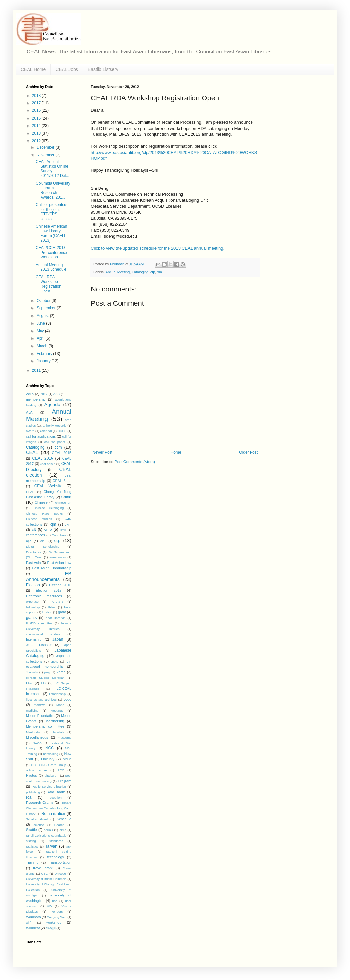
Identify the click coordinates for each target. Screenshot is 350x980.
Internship (34, 639)
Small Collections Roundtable (46, 835)
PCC (61, 770)
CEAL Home (33, 69)
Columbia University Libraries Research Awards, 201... (53, 190)
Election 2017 (48, 590)
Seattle (31, 830)
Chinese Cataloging (49, 508)
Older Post (248, 452)
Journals (32, 672)
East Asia (33, 563)
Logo (67, 699)
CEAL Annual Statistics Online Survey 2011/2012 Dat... (52, 169)
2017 (37, 103)
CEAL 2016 (43, 458)
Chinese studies (39, 519)
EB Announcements (49, 576)
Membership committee (45, 726)
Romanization (53, 814)
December (46, 147)
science (39, 825)
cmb (48, 530)
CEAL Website (48, 486)
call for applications (41, 436)
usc (55, 901)
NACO (37, 743)
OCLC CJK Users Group (49, 765)
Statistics (32, 846)
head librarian (56, 618)
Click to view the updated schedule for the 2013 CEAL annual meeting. (157, 248)
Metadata (58, 732)
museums (64, 738)
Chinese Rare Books (44, 513)
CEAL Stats (62, 481)
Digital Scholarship (43, 547)
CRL (43, 541)
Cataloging (140, 272)
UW (49, 906)
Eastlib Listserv (103, 69)
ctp (153, 272)
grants (31, 618)
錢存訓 (51, 928)
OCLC (67, 759)
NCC (50, 748)
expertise (32, 602)
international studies (43, 634)
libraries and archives (41, 699)
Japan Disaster (39, 645)
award (30, 431)
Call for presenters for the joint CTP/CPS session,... (52, 212)
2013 (37, 133)
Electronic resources (44, 596)
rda (159, 272)
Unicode (60, 874)
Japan (58, 639)
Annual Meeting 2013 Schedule (51, 267)
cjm (53, 524)
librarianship (57, 694)
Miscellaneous (37, 737)
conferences (35, 535)
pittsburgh (52, 775)
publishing (33, 792)
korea (61, 672)
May (41, 331)
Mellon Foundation (40, 716)
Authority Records (54, 425)
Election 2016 (60, 585)
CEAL (32, 452)
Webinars (33, 917)
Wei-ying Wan (57, 917)
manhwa (40, 705)
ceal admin (48, 464)
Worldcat (33, 928)
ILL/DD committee (39, 623)
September (47, 308)
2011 (37, 370)
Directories (33, 552)
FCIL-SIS (57, 602)
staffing (31, 841)
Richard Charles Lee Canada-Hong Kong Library (49, 808)
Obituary (48, 759)
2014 (37, 126)
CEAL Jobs (67, 69)
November (46, 155)
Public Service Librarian (49, 786)
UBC (44, 874)
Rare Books (56, 792)
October (44, 301)
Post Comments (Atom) (135, 462)
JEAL (54, 661)
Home (176, 452)
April (41, 338)
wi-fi (29, 923)
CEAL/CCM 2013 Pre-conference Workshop (51, 252)
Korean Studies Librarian (45, 678)
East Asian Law (59, 563)
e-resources (58, 557)
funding (47, 612)
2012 (37, 141)
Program (65, 781)
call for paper (55, 442)
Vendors (57, 912)
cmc (63, 530)
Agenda (52, 405)
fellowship (33, 607)
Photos (31, 775)
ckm (68, 524)
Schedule (64, 819)
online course (36, 770)
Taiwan (51, 846)
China (66, 497)
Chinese (41, 502)
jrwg (47, 672)
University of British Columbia (46, 879)
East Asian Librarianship (52, 568)
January (44, 361)
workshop (54, 922)
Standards (56, 841)
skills (63, 830)
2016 (37, 110)
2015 (37, 118)
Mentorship (34, 732)
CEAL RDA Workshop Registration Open (48, 284)
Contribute (59, 535)
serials (49, 830)
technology (55, 857)
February (45, 354)
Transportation (60, 862)
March (43, 346)
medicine (32, 710)
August (43, 316)
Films (52, 607)
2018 (37, 96)
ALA (29, 412)
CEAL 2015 (62, 453)
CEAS (30, 492)
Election (33, 585)
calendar (46, 431)
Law (29, 683)
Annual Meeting (117, 272)
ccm (58, 447)
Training (32, 862)
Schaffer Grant (37, 819)
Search (59, 825)
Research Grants (40, 803)
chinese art (63, 502)
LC (43, 683)
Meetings (57, 710)
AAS (57, 394)
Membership (55, 721)
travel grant (43, 868)
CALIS (62, 431)
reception (55, 798)
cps (29, 541)
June (41, 323)
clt (34, 530)
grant (62, 612)
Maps (60, 705)
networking (51, 754)
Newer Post (102, 452)
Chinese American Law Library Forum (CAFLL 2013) (51, 233)
